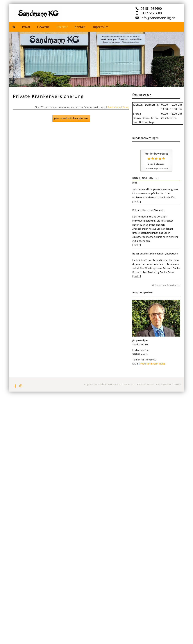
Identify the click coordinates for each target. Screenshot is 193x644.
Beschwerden (163, 384)
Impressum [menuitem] (100, 27)
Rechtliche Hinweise (109, 384)
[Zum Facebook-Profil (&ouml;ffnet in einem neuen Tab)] (15, 386)
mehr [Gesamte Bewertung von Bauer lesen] (137, 276)
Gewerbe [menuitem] (43, 27)
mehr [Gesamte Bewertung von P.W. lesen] (137, 201)
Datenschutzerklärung (118, 107)
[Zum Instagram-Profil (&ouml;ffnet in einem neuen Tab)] (21, 386)
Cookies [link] (177, 384)
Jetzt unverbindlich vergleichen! (71, 118)
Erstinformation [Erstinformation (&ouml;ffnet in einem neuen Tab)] (146, 384)
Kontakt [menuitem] (80, 27)
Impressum (90, 384)
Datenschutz (129, 384)
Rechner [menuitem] (62, 27)
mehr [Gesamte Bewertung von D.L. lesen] (137, 245)
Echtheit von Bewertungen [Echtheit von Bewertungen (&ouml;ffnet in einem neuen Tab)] (167, 285)
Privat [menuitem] (26, 27)
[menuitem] (14, 27)
